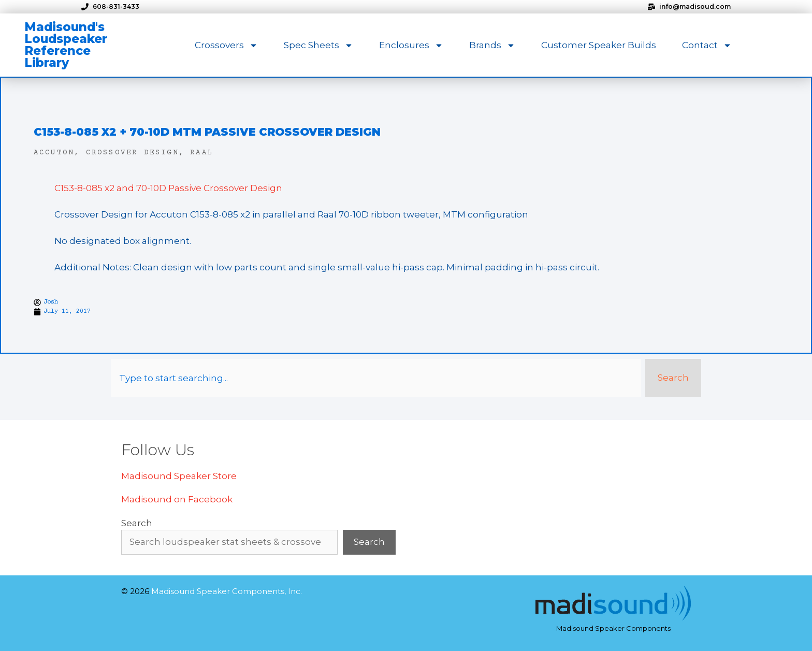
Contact (707, 45)
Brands (492, 45)
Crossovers (226, 45)
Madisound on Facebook (177, 499)
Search (137, 523)
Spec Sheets (318, 45)
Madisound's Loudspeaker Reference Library (66, 45)
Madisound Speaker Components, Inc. (227, 591)
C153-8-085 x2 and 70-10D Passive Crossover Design (168, 188)
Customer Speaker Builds (599, 45)
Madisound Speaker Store (179, 476)
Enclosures (411, 45)
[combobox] (376, 378)
